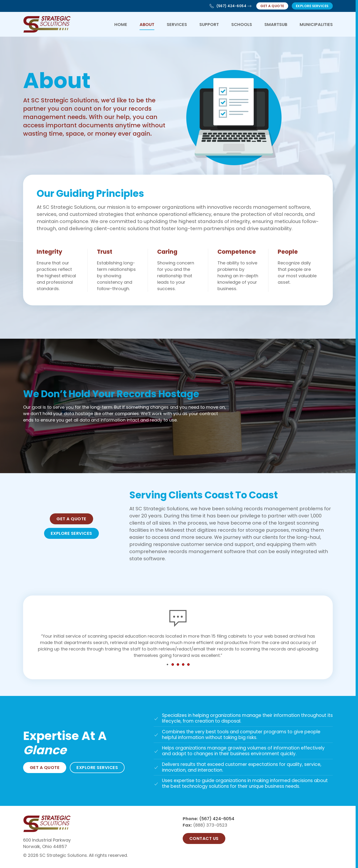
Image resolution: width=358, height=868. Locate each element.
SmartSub (276, 24)
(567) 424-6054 (228, 6)
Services (177, 24)
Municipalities (316, 24)
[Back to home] (47, 24)
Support (209, 24)
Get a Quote (272, 6)
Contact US (204, 838)
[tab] (167, 665)
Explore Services (312, 6)
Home (121, 24)
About (147, 24)
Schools (242, 24)
